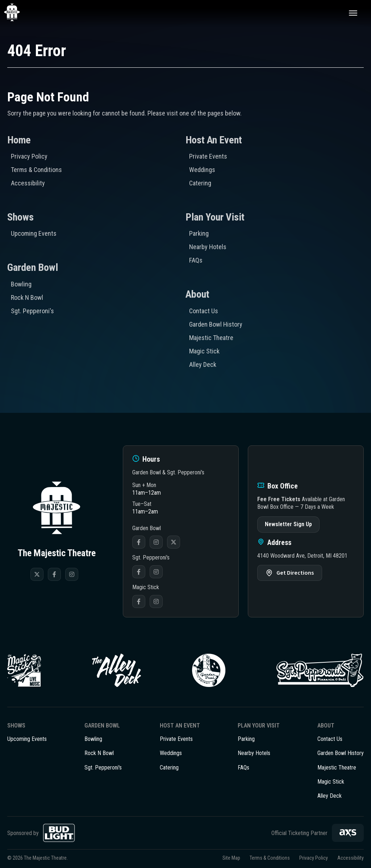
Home (19, 140)
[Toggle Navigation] (353, 13)
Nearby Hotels (208, 247)
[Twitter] (37, 574)
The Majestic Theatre (20, 13)
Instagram (156, 542)
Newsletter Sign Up (288, 524)
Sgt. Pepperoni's (32, 311)
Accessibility (28, 183)
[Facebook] (54, 574)
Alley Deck (203, 364)
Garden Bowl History (216, 324)
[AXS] (348, 833)
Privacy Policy (29, 156)
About (197, 294)
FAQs (196, 260)
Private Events (208, 156)
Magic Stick (204, 351)
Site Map (231, 858)
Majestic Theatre (211, 338)
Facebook (139, 542)
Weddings (202, 170)
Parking (199, 233)
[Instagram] (72, 574)
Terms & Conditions (36, 170)
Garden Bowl (33, 267)
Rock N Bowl (27, 297)
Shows (20, 217)
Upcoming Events (34, 233)
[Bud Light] (59, 833)
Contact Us (204, 311)
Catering (200, 183)
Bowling (21, 284)
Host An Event (214, 140)
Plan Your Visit (215, 217)
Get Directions (295, 573)
